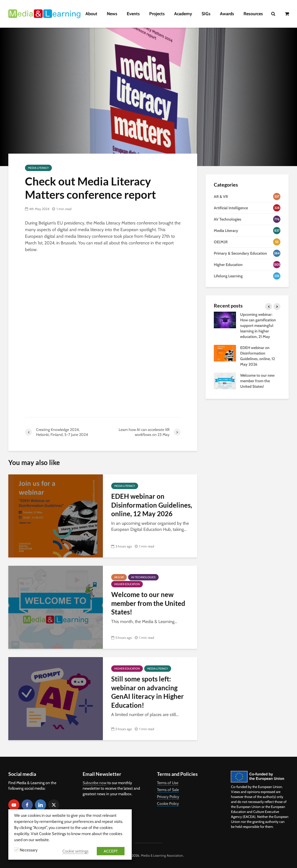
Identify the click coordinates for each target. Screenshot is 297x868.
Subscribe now (95, 783)
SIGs (206, 14)
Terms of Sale (168, 790)
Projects (157, 14)
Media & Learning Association (162, 855)
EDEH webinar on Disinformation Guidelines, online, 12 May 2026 (152, 505)
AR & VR (119, 577)
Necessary (29, 850)
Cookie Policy (168, 804)
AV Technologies (143, 577)
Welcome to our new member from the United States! (148, 603)
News (112, 14)
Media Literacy (38, 168)
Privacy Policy (168, 797)
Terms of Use (168, 783)
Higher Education (127, 584)
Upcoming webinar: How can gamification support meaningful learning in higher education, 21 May (258, 325)
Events (133, 14)
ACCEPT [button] (111, 851)
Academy (183, 14)
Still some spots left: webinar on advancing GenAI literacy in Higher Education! (148, 692)
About (91, 14)
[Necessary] (16, 850)
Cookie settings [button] (75, 851)
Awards (227, 14)
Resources (253, 14)
